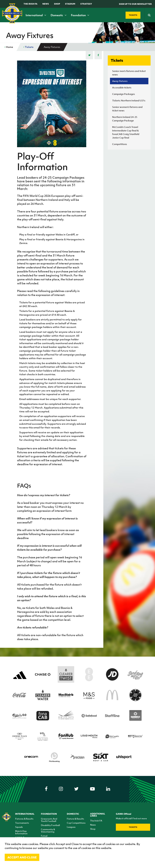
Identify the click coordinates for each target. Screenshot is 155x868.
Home (9, 47)
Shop (57, 4)
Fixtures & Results (24, 819)
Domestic (59, 15)
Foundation (80, 15)
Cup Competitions (76, 823)
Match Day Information (21, 832)
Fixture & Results (75, 819)
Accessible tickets (122, 88)
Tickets (28, 47)
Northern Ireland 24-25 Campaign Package (125, 119)
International (36, 15)
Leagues (71, 827)
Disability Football (50, 825)
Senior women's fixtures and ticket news (127, 109)
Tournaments (22, 823)
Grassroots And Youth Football (49, 820)
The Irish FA (30, 4)
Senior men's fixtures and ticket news (129, 73)
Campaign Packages (123, 94)
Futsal (44, 836)
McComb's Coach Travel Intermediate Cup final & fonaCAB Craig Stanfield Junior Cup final (126, 132)
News (46, 4)
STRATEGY (86, 4)
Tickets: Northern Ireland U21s (129, 100)
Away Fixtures (120, 81)
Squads (19, 827)
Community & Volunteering (48, 830)
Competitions (120, 144)
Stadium (70, 4)
